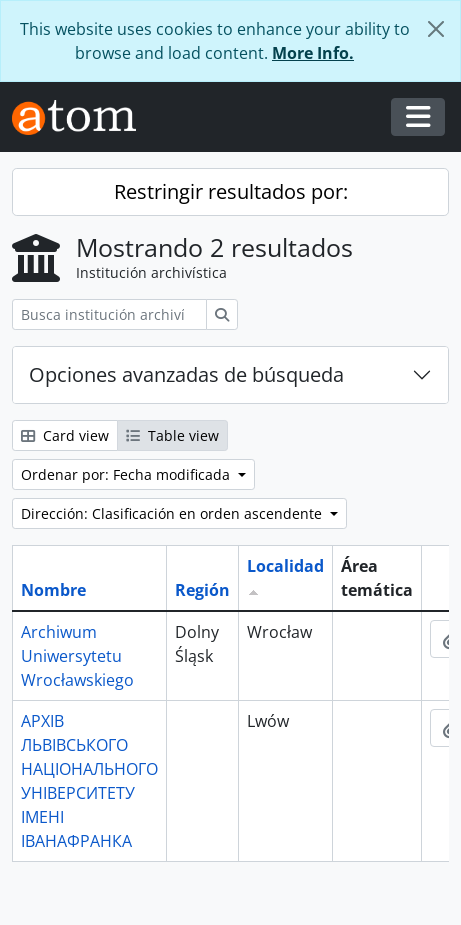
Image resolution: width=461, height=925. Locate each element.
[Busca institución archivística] (109, 314)
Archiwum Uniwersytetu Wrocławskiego (77, 656)
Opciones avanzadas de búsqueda (186, 374)
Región (202, 590)
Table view (172, 435)
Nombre (53, 590)
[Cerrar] (436, 29)
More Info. (313, 53)
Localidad (285, 566)
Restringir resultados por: (231, 191)
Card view (65, 435)
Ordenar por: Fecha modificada (127, 474)
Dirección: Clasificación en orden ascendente (173, 513)
